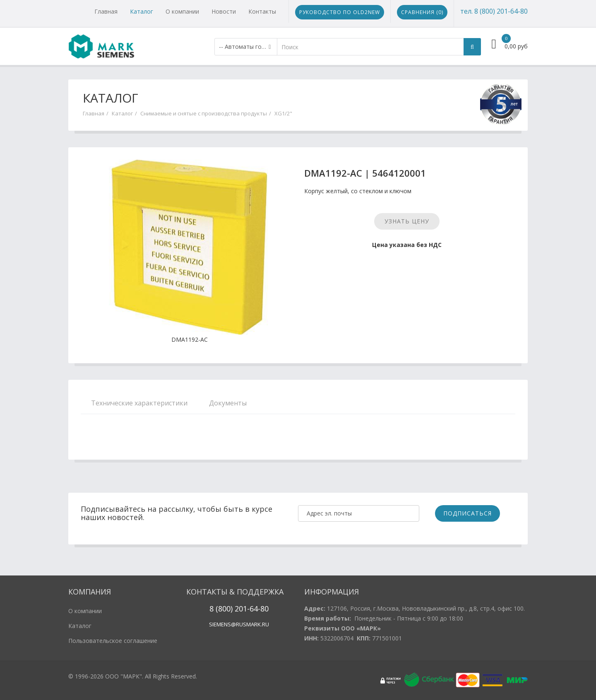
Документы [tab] (228, 403)
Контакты (262, 11)
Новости (224, 11)
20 (238, 609)
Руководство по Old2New (340, 12)
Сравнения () (422, 12)
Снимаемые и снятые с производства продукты (204, 113)
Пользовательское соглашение (113, 641)
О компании (182, 11)
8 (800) (221, 609)
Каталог (142, 11)
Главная (106, 11)
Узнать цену (407, 221)
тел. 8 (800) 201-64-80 (494, 11)
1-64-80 (256, 609)
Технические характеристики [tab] (139, 403)
